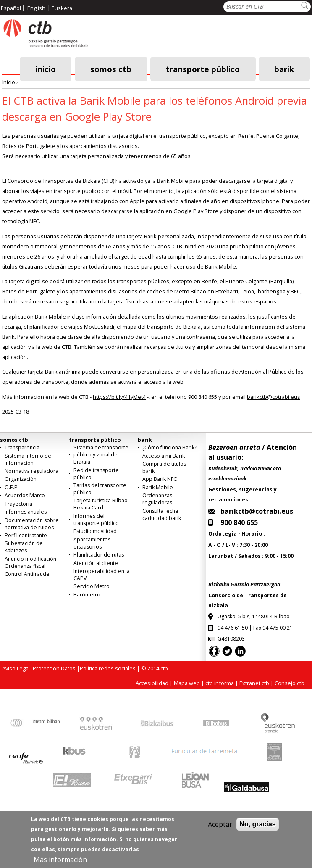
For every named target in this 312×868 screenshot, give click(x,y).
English (36, 8)
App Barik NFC (160, 479)
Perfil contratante (26, 535)
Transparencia (22, 447)
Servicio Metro (92, 586)
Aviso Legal (16, 668)
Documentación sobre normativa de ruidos (32, 524)
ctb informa (220, 683)
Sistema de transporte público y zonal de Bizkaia (101, 455)
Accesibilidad (152, 683)
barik (284, 69)
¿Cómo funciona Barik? (170, 447)
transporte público (203, 69)
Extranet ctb (254, 683)
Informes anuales (26, 512)
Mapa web (187, 683)
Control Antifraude (27, 574)
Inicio (46, 69)
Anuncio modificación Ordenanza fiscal (30, 562)
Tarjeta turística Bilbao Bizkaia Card (101, 504)
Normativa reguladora (31, 471)
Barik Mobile (158, 487)
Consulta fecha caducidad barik (162, 514)
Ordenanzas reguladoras (157, 499)
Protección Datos (54, 668)
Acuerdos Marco (25, 495)
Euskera (62, 8)
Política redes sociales (108, 668)
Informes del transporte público (96, 520)
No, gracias (257, 829)
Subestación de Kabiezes (24, 547)
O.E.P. (12, 487)
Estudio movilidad (95, 531)
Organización (21, 479)
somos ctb (111, 69)
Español (11, 8)
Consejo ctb (290, 683)
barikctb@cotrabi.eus (274, 397)
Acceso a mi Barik (164, 456)
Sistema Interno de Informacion (28, 459)
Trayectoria (18, 504)
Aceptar (220, 829)
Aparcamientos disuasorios (92, 543)
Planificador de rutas (99, 555)
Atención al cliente (96, 563)
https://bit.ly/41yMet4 (119, 397)
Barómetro (87, 595)
